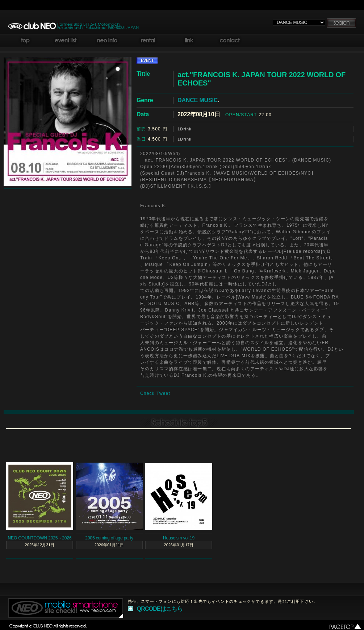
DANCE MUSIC (198, 100)
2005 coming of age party (109, 538)
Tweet (163, 393)
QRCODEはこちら (160, 609)
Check (147, 393)
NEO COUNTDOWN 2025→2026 (40, 538)
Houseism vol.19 (179, 538)
